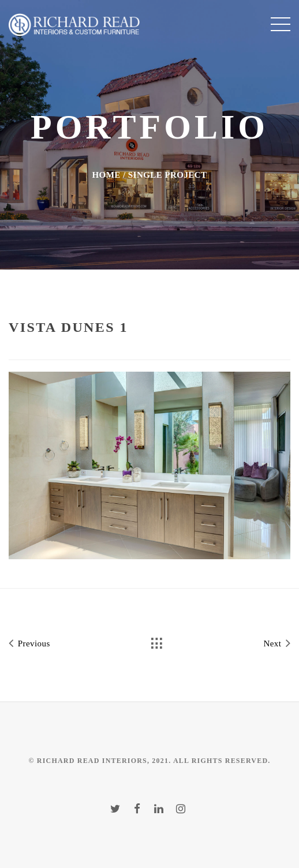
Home (106, 175)
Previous (29, 643)
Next (277, 643)
